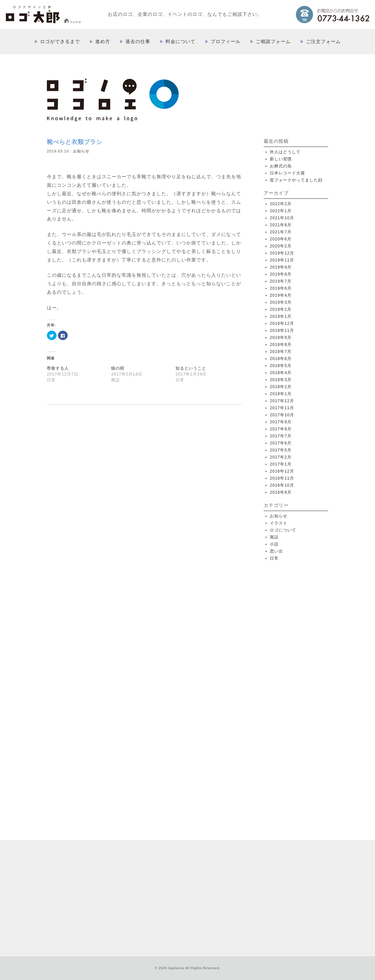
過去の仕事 (138, 42)
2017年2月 (281, 457)
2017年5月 (281, 450)
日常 (274, 558)
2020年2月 (281, 246)
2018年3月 (281, 380)
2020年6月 (281, 239)
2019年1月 (281, 316)
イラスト (279, 523)
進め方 (103, 42)
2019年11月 (282, 260)
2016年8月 (281, 492)
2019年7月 (281, 281)
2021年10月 (282, 218)
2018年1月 (281, 394)
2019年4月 (281, 295)
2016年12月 (282, 471)
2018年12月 (282, 323)
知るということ (191, 368)
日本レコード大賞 (287, 173)
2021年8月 (281, 225)
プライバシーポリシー (297, 895)
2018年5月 (281, 366)
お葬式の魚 (281, 166)
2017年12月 (282, 401)
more (102, 773)
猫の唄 (118, 368)
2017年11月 (282, 408)
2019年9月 (281, 267)
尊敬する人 (58, 368)
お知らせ (81, 151)
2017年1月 (281, 464)
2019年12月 (282, 253)
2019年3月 (281, 302)
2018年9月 (281, 337)
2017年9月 (281, 422)
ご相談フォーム (273, 42)
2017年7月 (281, 436)
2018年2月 (281, 387)
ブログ (223, 895)
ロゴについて (283, 530)
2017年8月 (281, 429)
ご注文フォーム (323, 42)
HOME (191, 838)
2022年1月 (281, 211)
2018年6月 (281, 359)
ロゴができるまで (60, 42)
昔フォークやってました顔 (296, 180)
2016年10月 (282, 485)
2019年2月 (281, 309)
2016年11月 (282, 478)
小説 (274, 544)
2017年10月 (282, 415)
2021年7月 (281, 232)
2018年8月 (281, 344)
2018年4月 (281, 373)
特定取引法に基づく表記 (253, 895)
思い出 (276, 551)
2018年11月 (282, 330)
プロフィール (226, 42)
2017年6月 (281, 443)
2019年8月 (281, 274)
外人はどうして (285, 152)
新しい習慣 (281, 159)
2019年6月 (281, 288)
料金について (180, 42)
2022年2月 (281, 204)
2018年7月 (281, 351)
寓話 (274, 537)
